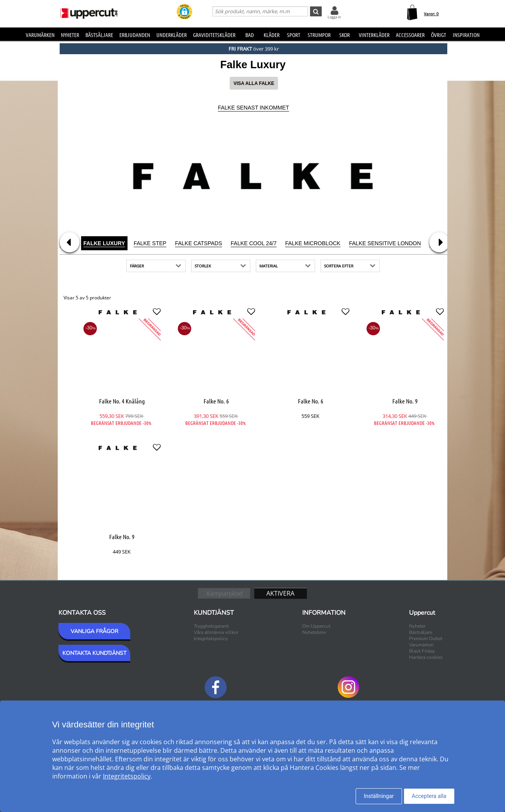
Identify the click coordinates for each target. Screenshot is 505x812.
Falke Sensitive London (385, 243)
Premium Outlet (426, 639)
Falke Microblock (313, 243)
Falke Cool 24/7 (254, 243)
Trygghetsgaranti (211, 626)
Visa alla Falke (254, 83)
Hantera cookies (426, 657)
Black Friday (422, 651)
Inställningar (379, 796)
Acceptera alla (429, 796)
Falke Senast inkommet (254, 108)
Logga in (334, 17)
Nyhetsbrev (314, 632)
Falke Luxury (104, 243)
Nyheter (70, 35)
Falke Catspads (199, 243)
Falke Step (150, 243)
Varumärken (40, 35)
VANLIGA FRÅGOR (94, 631)
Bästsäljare (99, 35)
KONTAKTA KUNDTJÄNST (94, 653)
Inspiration (466, 35)
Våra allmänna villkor (216, 632)
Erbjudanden (135, 35)
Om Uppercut (316, 626)
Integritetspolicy (211, 639)
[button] (184, 12)
